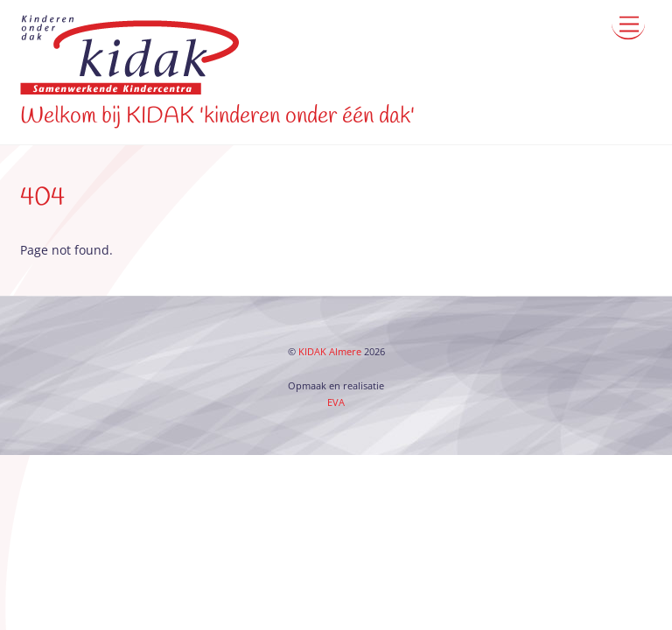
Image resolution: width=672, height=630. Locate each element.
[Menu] (628, 24)
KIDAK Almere (330, 352)
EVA (336, 402)
